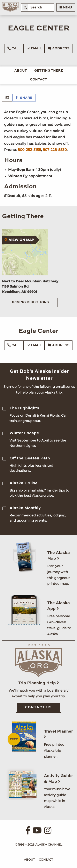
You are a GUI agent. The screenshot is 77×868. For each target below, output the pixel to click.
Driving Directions (30, 302)
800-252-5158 (29, 150)
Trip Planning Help (39, 683)
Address (59, 48)
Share (24, 98)
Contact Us (38, 707)
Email (34, 48)
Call (14, 48)
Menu (66, 7)
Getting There (49, 71)
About (21, 71)
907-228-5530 (55, 150)
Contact (38, 80)
